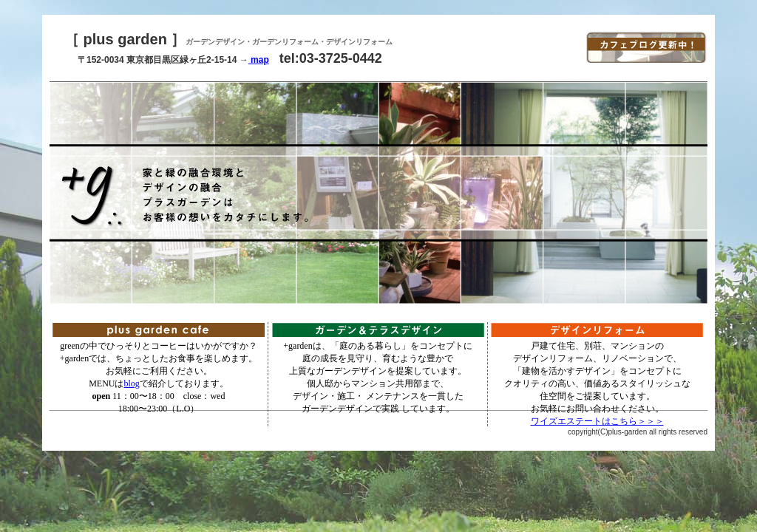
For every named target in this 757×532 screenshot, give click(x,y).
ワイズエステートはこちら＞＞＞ (597, 421)
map (259, 60)
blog (132, 383)
